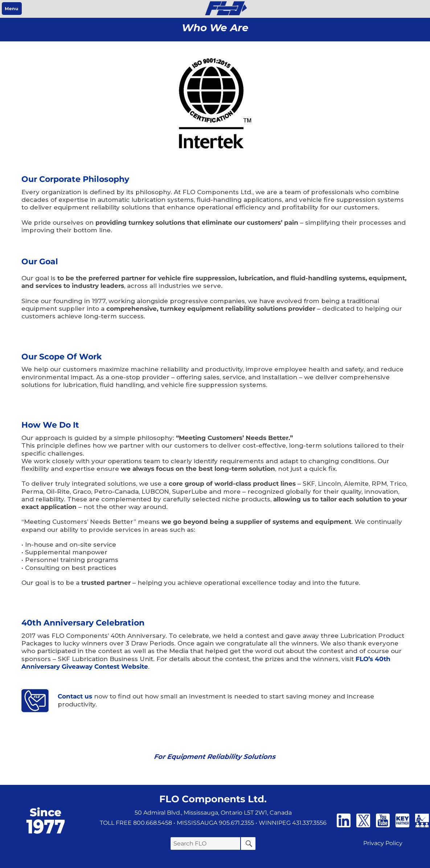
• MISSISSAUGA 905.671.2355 (214, 823)
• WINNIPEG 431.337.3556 (291, 823)
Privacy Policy (383, 843)
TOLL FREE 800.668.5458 (136, 823)
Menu (11, 9)
